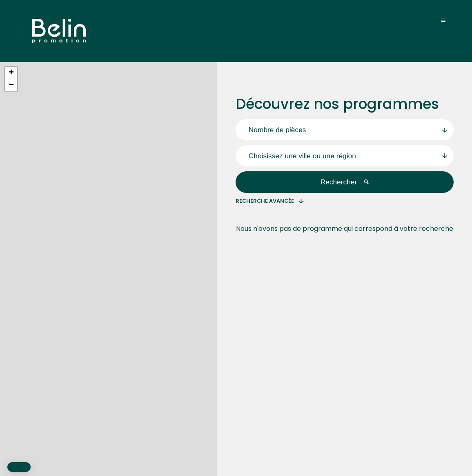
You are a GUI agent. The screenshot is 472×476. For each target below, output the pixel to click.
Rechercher (345, 182)
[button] (11, 73)
